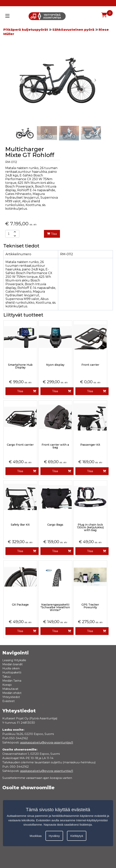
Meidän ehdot (12, 693)
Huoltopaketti (12, 672)
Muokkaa (36, 836)
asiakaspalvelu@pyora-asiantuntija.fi (47, 771)
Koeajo (7, 685)
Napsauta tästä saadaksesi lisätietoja (68, 825)
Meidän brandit (12, 664)
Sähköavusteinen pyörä (73, 30)
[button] (95, 80)
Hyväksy (54, 836)
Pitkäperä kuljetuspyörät (26, 30)
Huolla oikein (11, 668)
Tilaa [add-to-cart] (52, 234)
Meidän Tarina (12, 681)
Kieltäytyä (77, 836)
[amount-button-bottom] (14, 236)
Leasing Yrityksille (14, 660)
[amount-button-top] (14, 232)
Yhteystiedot (11, 697)
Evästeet (8, 701)
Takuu (6, 677)
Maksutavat (10, 689)
